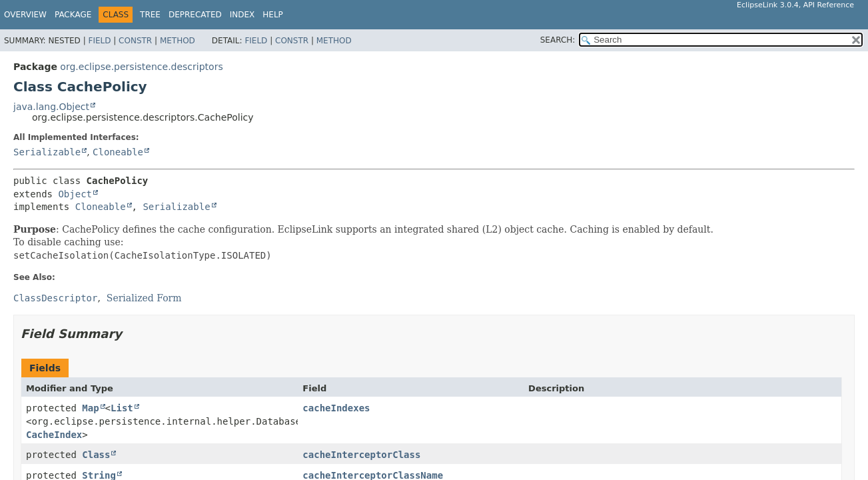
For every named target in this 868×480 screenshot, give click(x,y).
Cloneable (118, 152)
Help (273, 15)
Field (99, 41)
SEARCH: (558, 40)
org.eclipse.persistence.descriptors (141, 67)
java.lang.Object (51, 107)
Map (90, 408)
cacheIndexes (336, 408)
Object (75, 194)
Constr (135, 41)
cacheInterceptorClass (361, 455)
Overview (25, 15)
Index (242, 15)
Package (73, 15)
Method (178, 41)
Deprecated (195, 15)
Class (96, 455)
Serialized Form (144, 298)
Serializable (47, 152)
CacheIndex (54, 435)
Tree (150, 15)
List (122, 408)
